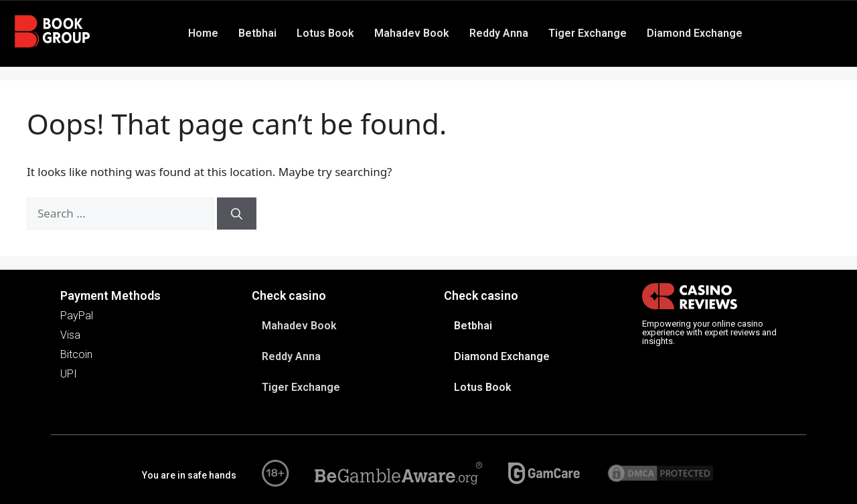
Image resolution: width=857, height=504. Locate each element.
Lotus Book (325, 33)
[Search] (237, 214)
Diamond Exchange (695, 33)
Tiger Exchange (588, 33)
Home (203, 33)
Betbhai (257, 33)
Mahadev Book (412, 33)
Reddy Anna (499, 33)
